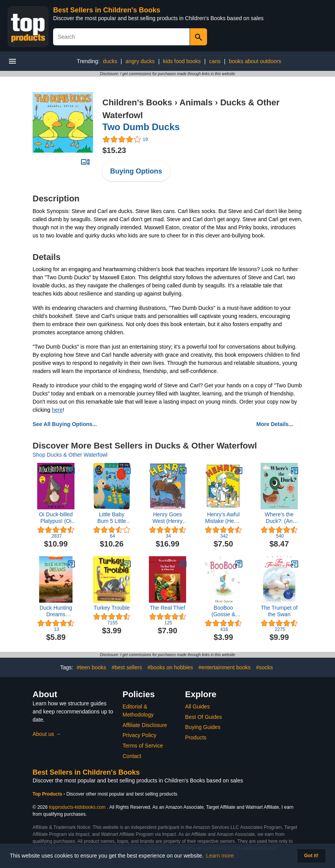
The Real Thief (167, 608)
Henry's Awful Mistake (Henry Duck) (223, 518)
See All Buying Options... (65, 424)
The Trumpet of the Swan (279, 611)
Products (196, 737)
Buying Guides (203, 727)
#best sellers (127, 667)
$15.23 (114, 150)
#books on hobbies (170, 667)
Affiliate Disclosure (145, 725)
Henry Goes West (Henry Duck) (167, 518)
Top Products (48, 794)
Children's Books (137, 102)
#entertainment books (225, 667)
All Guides (197, 706)
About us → (47, 734)
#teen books (92, 667)
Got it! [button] (311, 856)
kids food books (182, 61)
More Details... (275, 424)
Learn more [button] (220, 856)
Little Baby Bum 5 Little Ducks (112, 518)
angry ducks (140, 61)
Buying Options (136, 171)
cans (215, 61)
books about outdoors (255, 61)
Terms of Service (143, 746)
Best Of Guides (203, 717)
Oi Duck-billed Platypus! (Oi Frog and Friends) (56, 518)
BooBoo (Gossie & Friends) (223, 611)
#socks (264, 667)
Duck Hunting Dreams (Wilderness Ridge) (56, 611)
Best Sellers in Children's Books (107, 10)
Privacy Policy (139, 735)
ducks (110, 61)
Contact (132, 756)
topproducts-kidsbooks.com (77, 807)
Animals (196, 102)
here (57, 410)
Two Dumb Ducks (141, 127)
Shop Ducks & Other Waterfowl (70, 455)
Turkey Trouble (112, 608)
